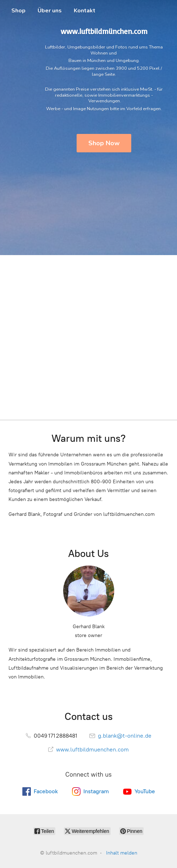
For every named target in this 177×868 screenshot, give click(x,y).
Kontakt (85, 11)
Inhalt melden (122, 853)
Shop (18, 11)
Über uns (50, 11)
